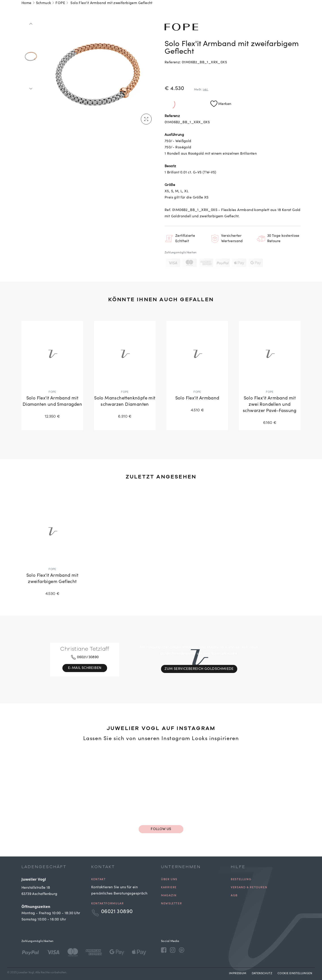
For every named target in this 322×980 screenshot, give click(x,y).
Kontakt (98, 880)
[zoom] (98, 74)
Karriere (169, 888)
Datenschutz (262, 974)
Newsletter (171, 904)
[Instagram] (173, 950)
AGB (234, 896)
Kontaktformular (107, 904)
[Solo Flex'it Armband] (197, 369)
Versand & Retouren (249, 888)
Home (26, 3)
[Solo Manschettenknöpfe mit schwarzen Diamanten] (125, 373)
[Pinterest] (182, 950)
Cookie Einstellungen (295, 974)
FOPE (60, 3)
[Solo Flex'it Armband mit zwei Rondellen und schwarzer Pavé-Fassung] (270, 376)
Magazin (169, 896)
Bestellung (241, 880)
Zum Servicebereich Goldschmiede (199, 669)
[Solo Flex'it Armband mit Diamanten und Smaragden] (52, 373)
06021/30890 (85, 657)
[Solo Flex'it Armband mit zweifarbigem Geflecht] (52, 550)
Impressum (238, 974)
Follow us (161, 829)
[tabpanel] (98, 74)
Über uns (169, 880)
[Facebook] (164, 950)
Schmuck (44, 3)
